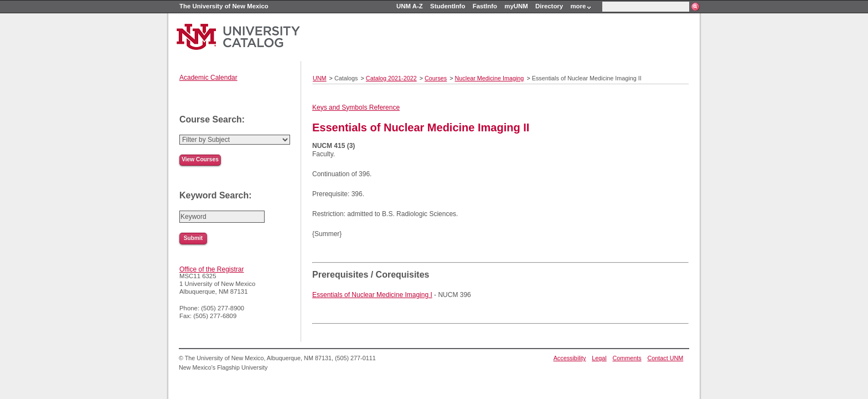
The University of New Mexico (224, 6)
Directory (549, 6)
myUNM (516, 6)
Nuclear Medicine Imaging (490, 78)
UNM (320, 78)
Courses (436, 78)
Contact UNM (666, 358)
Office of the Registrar (212, 269)
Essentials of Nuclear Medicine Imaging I (372, 295)
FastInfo (485, 6)
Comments (627, 358)
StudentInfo (448, 6)
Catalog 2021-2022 (391, 78)
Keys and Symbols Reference (356, 108)
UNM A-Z (410, 6)
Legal (599, 358)
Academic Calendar (208, 78)
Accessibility (570, 358)
